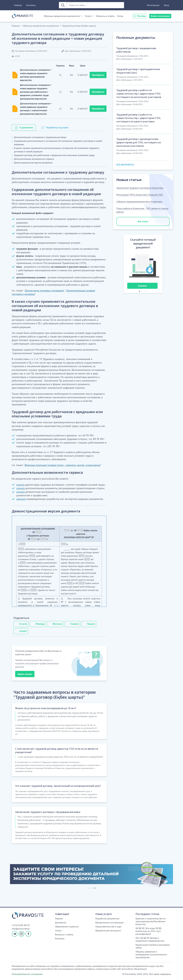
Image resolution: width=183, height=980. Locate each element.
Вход (166, 5)
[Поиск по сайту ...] (95, 5)
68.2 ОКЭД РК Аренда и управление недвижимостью (150, 939)
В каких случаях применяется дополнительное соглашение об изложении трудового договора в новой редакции (57, 150)
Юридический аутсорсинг (108, 930)
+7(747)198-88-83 (21, 925)
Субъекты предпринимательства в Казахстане (139, 202)
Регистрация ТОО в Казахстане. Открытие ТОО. (140, 195)
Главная (18, 5)
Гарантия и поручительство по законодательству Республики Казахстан (151, 921)
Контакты (31, 5)
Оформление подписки (67, 926)
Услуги (88, 16)
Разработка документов (107, 918)
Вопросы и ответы (106, 16)
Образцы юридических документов (62, 16)
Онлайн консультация (160, 16)
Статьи (120, 16)
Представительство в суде (108, 926)
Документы (61, 922)
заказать (21, 499)
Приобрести (98, 75)
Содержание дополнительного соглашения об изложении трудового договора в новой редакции (58, 143)
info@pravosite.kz (21, 929)
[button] (120, 264)
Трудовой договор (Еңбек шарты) (79, 26)
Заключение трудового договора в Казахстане (140, 188)
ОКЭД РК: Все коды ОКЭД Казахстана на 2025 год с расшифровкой (148, 931)
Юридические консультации (109, 922)
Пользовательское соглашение (27, 974)
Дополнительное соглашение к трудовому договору (40, 137)
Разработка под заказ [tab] (57, 127)
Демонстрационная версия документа (33, 163)
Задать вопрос (25, 674)
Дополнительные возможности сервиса (34, 159)
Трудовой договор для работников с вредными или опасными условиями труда (54, 155)
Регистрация (153, 5)
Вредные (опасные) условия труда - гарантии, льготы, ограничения (62, 465)
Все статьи (143, 221)
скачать (20, 485)
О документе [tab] (26, 127)
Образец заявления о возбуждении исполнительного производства (151, 954)
